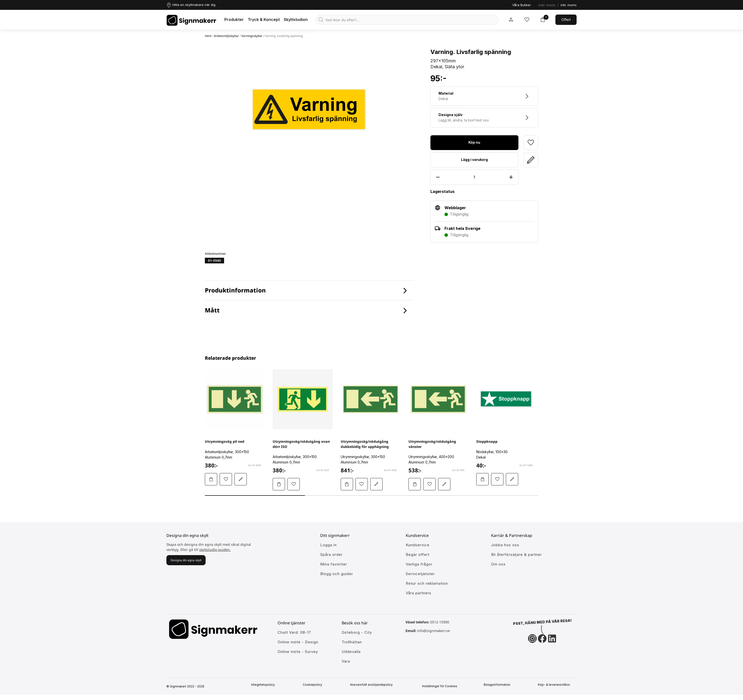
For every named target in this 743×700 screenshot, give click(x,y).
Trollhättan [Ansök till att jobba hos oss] (352, 642)
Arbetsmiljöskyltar (226, 36)
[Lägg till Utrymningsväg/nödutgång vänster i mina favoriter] (429, 484)
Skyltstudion (296, 19)
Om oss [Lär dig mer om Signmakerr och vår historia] (498, 564)
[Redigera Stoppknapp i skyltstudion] (512, 479)
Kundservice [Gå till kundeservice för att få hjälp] (418, 545)
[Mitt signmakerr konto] (511, 20)
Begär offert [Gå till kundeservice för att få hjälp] (418, 555)
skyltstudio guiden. (215, 550)
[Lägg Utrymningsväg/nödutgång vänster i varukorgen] (415, 484)
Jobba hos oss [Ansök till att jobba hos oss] (505, 545)
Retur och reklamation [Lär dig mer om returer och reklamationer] (427, 583)
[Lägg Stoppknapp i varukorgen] (482, 479)
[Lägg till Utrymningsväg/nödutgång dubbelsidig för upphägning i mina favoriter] (362, 484)
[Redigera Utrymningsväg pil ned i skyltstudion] (241, 479)
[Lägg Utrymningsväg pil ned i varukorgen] (211, 479)
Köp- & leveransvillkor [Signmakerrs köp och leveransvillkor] (556, 685)
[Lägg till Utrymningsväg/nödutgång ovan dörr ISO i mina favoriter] (294, 484)
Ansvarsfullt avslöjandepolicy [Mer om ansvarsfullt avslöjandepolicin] (373, 685)
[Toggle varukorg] (543, 20)
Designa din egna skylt (186, 560)
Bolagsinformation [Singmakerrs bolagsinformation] (498, 685)
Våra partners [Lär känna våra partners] (419, 593)
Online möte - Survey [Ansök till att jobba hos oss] (298, 652)
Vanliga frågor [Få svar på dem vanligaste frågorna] (419, 564)
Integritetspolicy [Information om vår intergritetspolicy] (265, 685)
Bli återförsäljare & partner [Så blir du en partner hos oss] (516, 555)
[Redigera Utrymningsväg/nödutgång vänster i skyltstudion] (444, 484)
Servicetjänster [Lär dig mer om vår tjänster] (420, 574)
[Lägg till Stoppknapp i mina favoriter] (497, 479)
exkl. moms (547, 5)
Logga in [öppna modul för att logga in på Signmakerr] (328, 545)
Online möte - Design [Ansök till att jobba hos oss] (298, 642)
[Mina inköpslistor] (527, 20)
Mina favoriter (334, 564)
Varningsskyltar (252, 36)
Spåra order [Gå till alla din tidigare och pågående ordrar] (331, 555)
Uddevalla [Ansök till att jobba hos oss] (351, 652)
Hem (208, 36)
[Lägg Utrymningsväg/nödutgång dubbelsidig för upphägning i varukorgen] (347, 484)
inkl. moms (569, 5)
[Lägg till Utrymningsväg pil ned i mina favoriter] (226, 479)
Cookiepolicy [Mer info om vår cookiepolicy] (314, 685)
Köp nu (474, 142)
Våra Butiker (522, 5)
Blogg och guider (337, 574)
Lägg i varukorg (474, 160)
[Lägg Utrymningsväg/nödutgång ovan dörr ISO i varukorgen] (279, 484)
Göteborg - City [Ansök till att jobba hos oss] (357, 632)
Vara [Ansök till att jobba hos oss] (346, 661)
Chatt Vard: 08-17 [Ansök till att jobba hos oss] (294, 632)
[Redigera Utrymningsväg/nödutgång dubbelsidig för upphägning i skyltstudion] (376, 484)
